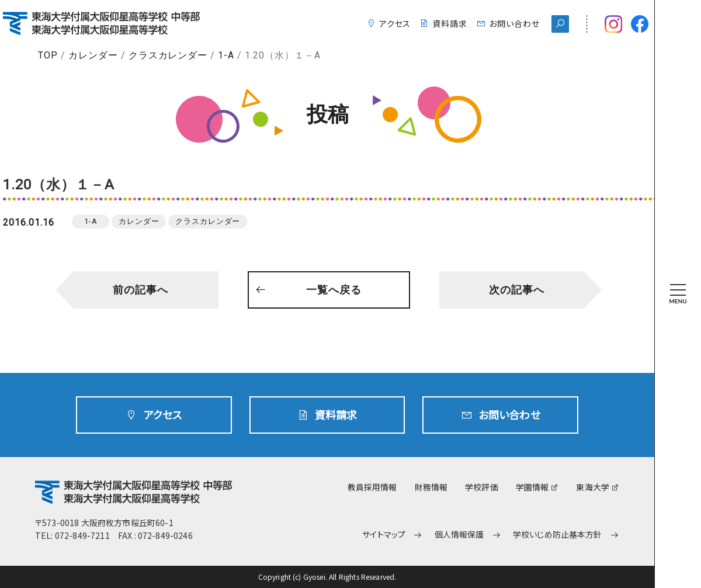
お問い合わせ (514, 23)
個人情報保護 (459, 535)
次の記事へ (517, 290)
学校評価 (482, 487)
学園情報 (532, 487)
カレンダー (93, 55)
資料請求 (450, 23)
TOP (48, 55)
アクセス (395, 23)
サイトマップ (384, 535)
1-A (226, 55)
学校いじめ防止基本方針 (558, 535)
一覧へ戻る (334, 290)
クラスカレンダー (168, 55)
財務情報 (431, 487)
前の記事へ (140, 290)
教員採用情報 (372, 487)
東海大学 (593, 487)
